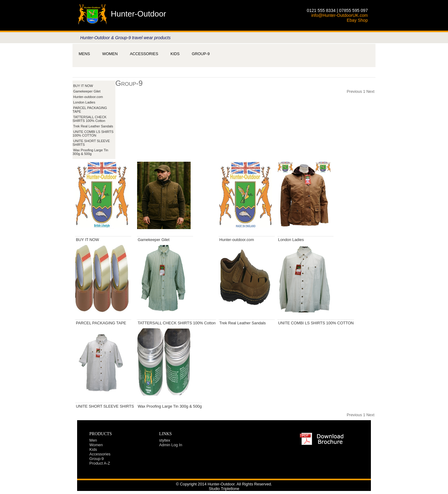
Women (110, 54)
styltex (165, 440)
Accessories (144, 54)
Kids (175, 54)
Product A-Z (100, 463)
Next (370, 91)
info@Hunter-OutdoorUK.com (340, 15)
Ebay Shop (357, 20)
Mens (84, 54)
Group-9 (201, 54)
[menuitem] (84, 54)
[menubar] (144, 54)
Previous (354, 91)
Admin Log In (171, 445)
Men (93, 440)
